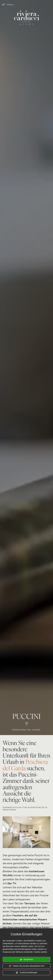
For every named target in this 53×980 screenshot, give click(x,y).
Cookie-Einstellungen (26, 973)
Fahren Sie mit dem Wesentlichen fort (26, 966)
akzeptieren (26, 960)
